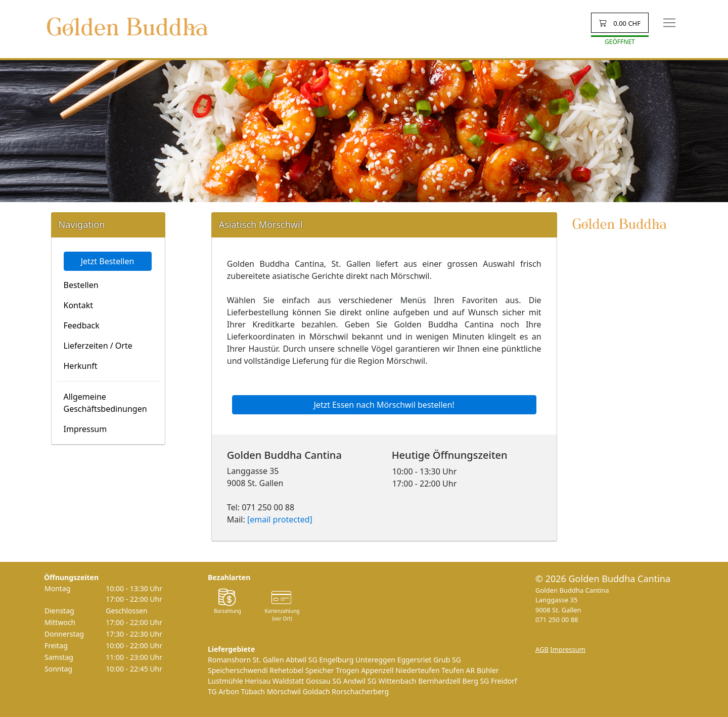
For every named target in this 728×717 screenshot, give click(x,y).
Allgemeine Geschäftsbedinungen (105, 403)
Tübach (253, 691)
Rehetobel (286, 670)
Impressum (85, 429)
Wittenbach (397, 681)
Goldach (316, 691)
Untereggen (375, 660)
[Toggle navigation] (669, 23)
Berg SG (476, 681)
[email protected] (280, 519)
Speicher (320, 670)
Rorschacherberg (360, 691)
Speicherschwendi (238, 670)
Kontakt (79, 305)
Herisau (258, 681)
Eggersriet (415, 660)
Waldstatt (288, 681)
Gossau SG (324, 681)
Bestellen (81, 285)
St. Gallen (268, 660)
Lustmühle (225, 681)
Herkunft (81, 366)
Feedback (82, 325)
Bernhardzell (439, 681)
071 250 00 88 (557, 619)
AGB (542, 649)
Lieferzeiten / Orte (98, 346)
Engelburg (336, 660)
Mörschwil (284, 691)
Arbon (229, 691)
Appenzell (377, 670)
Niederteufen (417, 670)
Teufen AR (458, 670)
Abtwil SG (301, 660)
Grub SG (447, 660)
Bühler (488, 670)
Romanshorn (229, 660)
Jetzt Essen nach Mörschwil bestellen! (384, 405)
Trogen (347, 670)
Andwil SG (360, 681)
